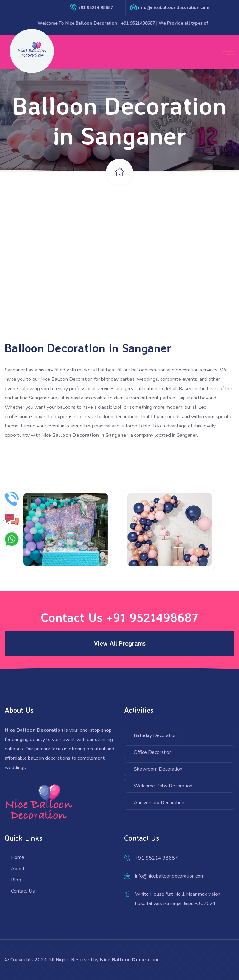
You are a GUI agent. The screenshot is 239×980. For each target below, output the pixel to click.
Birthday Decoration (155, 735)
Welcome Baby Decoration (163, 786)
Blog (16, 880)
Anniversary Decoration (159, 803)
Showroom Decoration (158, 769)
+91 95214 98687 (95, 8)
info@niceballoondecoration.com (174, 8)
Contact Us (23, 891)
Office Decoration (153, 752)
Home (18, 857)
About (18, 869)
